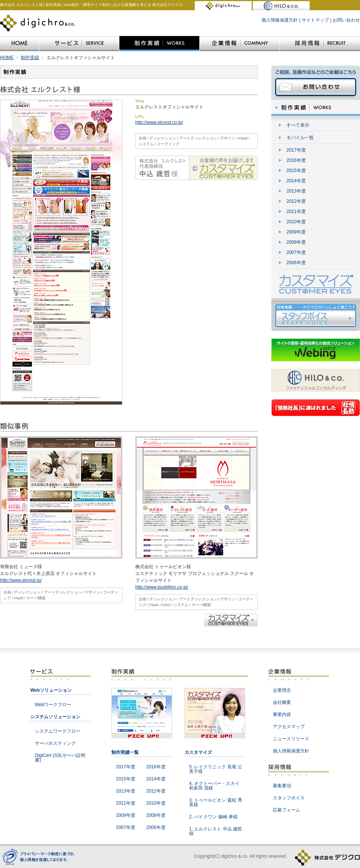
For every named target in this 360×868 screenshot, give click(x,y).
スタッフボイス (289, 798)
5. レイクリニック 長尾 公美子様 (216, 769)
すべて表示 (298, 125)
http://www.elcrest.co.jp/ (159, 122)
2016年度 (296, 160)
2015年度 (296, 171)
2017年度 (296, 150)
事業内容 (282, 714)
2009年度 (296, 232)
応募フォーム (286, 810)
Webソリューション (51, 690)
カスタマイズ (198, 752)
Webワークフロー (53, 705)
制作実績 (30, 58)
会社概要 (282, 702)
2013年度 (296, 191)
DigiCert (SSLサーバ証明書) (60, 758)
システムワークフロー (58, 731)
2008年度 (296, 242)
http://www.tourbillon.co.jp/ (162, 587)
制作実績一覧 (125, 752)
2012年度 (296, 201)
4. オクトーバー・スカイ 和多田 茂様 (214, 786)
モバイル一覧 (300, 138)
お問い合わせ (346, 20)
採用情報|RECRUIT (320, 44)
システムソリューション (55, 717)
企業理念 (282, 690)
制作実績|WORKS (159, 44)
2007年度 (296, 252)
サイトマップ (315, 20)
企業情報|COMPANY (240, 44)
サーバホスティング (55, 743)
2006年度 (296, 263)
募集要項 (282, 786)
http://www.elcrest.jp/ (21, 580)
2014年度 (296, 181)
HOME (19, 44)
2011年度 (296, 212)
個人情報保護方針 (280, 20)
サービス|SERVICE (79, 44)
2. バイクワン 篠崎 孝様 (213, 817)
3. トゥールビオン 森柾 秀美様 (216, 802)
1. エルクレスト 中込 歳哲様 (216, 831)
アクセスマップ (289, 727)
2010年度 (296, 222)
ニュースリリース (291, 739)
